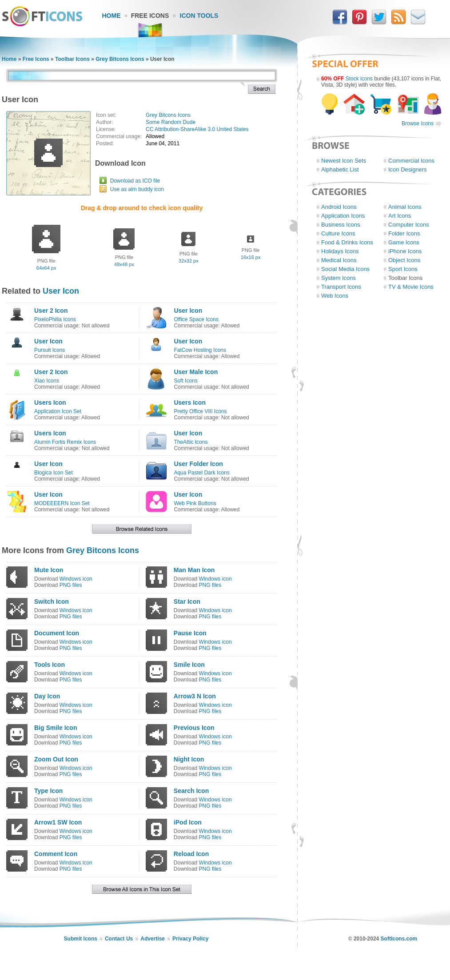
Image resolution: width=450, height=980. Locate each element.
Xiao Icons (47, 381)
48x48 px (124, 264)
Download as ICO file (135, 181)
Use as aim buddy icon (137, 189)
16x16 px (251, 257)
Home (112, 16)
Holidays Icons (340, 251)
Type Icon (48, 791)
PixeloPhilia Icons (55, 319)
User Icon (61, 291)
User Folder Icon (198, 464)
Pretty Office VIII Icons (200, 411)
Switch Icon (52, 602)
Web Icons (335, 296)
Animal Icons (405, 207)
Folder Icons (404, 233)
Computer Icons (409, 225)
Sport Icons (403, 269)
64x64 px (46, 268)
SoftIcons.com (399, 939)
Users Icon (50, 402)
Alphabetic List (340, 169)
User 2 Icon (51, 311)
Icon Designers (408, 169)
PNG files (71, 585)
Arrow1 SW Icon (58, 822)
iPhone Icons (405, 251)
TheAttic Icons (191, 442)
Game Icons (404, 242)
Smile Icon (189, 665)
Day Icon (47, 696)
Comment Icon (56, 854)
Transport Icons (341, 287)
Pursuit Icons (50, 350)
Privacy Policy (190, 939)
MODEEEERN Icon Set (62, 503)
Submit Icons (81, 939)
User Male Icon (196, 372)
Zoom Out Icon (56, 759)
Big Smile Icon (56, 728)
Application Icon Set (58, 411)
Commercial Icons (411, 161)
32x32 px (189, 261)
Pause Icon (190, 633)
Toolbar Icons (72, 59)
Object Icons (404, 260)
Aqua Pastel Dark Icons (201, 473)
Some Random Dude (171, 122)
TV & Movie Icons (411, 287)
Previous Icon (194, 728)
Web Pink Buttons (195, 503)
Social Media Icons (345, 269)
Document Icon (57, 633)
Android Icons (339, 207)
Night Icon (189, 759)
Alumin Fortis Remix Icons (65, 442)
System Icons (338, 278)
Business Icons (340, 225)
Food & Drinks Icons (347, 242)
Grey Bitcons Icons (120, 59)
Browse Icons (418, 123)
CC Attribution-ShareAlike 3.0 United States (197, 129)
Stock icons (359, 79)
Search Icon (191, 791)
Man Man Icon (194, 570)
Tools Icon (50, 665)
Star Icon (187, 602)
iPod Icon (188, 822)
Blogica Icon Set (54, 473)
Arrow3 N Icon (195, 696)
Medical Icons (339, 260)
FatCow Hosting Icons (200, 350)
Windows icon (76, 579)
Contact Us (119, 939)
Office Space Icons (196, 319)
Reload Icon (191, 854)
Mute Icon (49, 570)
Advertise (153, 939)
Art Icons (400, 216)
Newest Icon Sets (344, 161)
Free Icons (150, 16)
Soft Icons (185, 381)
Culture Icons (338, 233)
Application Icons (343, 216)
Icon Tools (199, 16)
